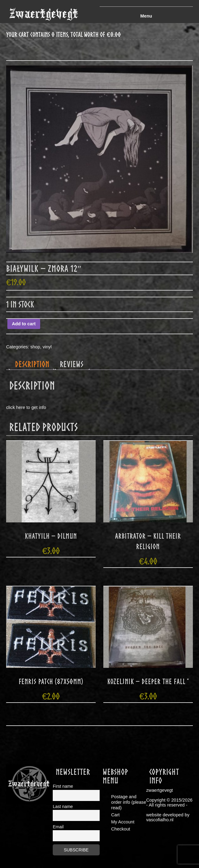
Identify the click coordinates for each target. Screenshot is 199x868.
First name (63, 786)
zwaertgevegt (44, 14)
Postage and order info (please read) (129, 802)
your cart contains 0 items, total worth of (63, 35)
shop (35, 347)
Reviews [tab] (72, 364)
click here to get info (26, 407)
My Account (123, 822)
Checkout (121, 829)
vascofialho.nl (160, 820)
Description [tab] (32, 364)
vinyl (47, 347)
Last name (63, 807)
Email (58, 827)
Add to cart (24, 324)
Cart (116, 815)
